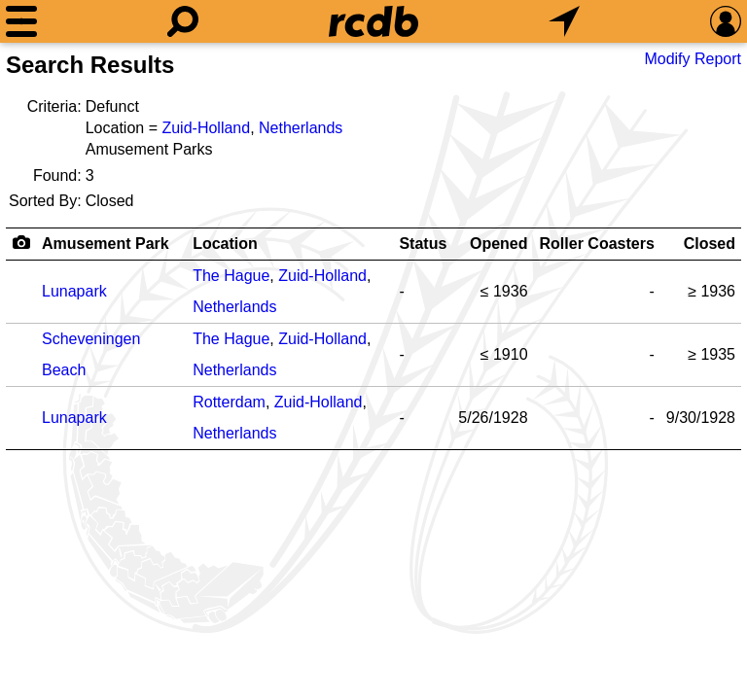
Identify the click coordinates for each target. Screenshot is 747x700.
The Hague (231, 276)
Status (423, 244)
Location (225, 244)
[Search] (183, 21)
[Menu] (21, 21)
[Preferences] (726, 21)
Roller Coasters (597, 244)
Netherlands (301, 128)
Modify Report (693, 59)
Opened (499, 244)
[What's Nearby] (564, 21)
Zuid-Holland (206, 128)
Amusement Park (106, 244)
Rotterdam (229, 402)
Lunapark (74, 291)
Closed (710, 244)
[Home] (373, 21)
